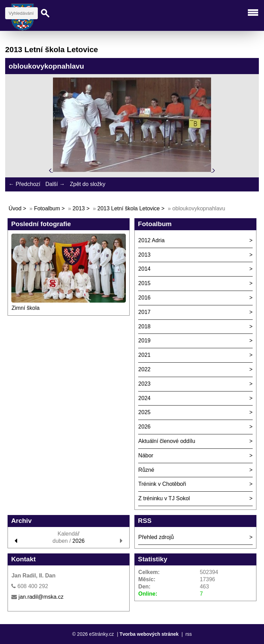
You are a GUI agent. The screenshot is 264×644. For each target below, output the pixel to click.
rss (189, 634)
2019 (144, 341)
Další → (55, 184)
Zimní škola (25, 308)
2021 (144, 355)
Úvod (15, 208)
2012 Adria (151, 240)
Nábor (146, 455)
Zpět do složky (87, 184)
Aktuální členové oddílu (167, 441)
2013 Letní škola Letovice (128, 208)
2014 (144, 269)
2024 (144, 398)
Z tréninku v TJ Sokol (164, 498)
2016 (144, 298)
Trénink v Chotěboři (162, 484)
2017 (144, 312)
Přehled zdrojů (156, 537)
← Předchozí (24, 184)
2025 (144, 412)
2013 (79, 208)
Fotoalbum (47, 208)
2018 (144, 326)
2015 (144, 283)
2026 (144, 427)
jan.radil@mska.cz (41, 597)
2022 (144, 369)
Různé (146, 470)
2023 (144, 384)
